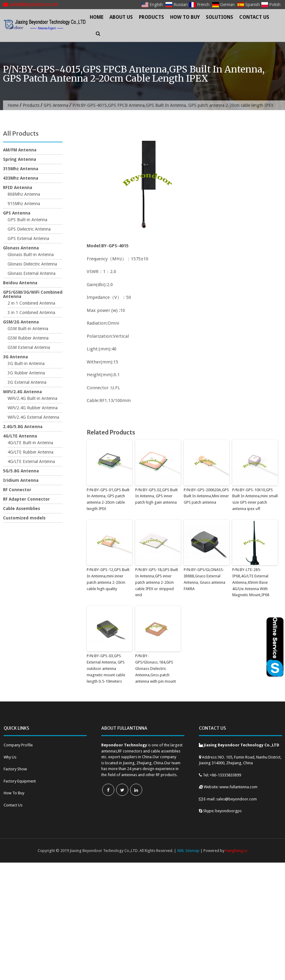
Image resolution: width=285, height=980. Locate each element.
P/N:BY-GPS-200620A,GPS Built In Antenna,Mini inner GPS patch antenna (206, 496)
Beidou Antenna (20, 283)
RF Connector (17, 490)
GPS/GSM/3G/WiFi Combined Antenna (33, 294)
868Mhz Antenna (24, 194)
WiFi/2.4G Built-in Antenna (32, 398)
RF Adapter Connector (26, 499)
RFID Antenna (18, 188)
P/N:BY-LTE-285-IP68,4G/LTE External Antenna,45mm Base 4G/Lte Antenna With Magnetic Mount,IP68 (251, 582)
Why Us (10, 757)
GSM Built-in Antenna (28, 329)
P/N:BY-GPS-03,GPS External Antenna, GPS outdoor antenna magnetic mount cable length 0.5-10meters (106, 668)
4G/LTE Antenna (20, 436)
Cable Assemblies (22, 509)
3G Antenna (15, 357)
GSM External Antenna (29, 347)
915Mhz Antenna (24, 204)
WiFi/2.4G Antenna (22, 392)
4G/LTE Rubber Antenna (30, 452)
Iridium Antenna (21, 480)
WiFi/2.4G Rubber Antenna (33, 408)
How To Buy (185, 17)
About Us (121, 17)
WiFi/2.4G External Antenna (33, 417)
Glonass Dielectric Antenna (32, 264)
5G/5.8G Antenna (21, 471)
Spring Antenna (20, 159)
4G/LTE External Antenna (31, 461)
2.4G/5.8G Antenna (23, 427)
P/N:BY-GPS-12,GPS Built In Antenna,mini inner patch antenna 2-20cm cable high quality (108, 579)
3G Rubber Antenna (26, 373)
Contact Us (254, 17)
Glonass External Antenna (32, 273)
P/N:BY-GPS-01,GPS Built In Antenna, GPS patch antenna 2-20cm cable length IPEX (108, 499)
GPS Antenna (56, 105)
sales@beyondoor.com (30, 4)
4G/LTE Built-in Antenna (30, 443)
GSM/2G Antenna (21, 322)
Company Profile (18, 745)
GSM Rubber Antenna (28, 338)
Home (97, 17)
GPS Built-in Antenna (27, 220)
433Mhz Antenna (21, 178)
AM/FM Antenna (20, 150)
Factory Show (15, 769)
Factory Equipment (20, 781)
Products (151, 17)
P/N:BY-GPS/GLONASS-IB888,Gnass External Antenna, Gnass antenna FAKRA (205, 579)
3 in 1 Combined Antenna (31, 313)
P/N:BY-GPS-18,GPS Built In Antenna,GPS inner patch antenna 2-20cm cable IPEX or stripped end (156, 582)
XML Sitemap (188, 850)
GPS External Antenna (28, 238)
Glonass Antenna (21, 248)
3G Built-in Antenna (26, 363)
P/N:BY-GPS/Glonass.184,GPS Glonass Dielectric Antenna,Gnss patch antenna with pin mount (156, 668)
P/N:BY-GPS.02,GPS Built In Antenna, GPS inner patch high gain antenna (156, 496)
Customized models (24, 518)
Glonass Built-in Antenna (31, 255)
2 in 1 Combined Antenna (31, 303)
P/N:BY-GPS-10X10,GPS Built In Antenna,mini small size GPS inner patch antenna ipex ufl (255, 499)
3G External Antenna (27, 382)
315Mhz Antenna (21, 169)
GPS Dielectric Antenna (29, 229)
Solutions (220, 17)
